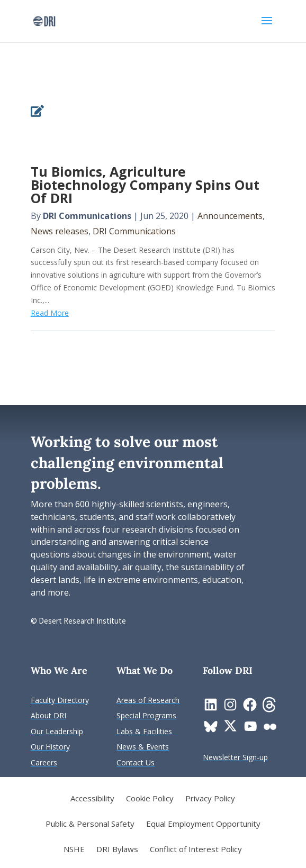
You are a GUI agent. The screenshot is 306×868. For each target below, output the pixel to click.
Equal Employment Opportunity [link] (203, 824)
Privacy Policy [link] (210, 799)
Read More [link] (50, 313)
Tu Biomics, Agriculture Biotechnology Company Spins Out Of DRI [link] (145, 185)
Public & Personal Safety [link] (90, 824)
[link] (44, 20)
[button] (267, 28)
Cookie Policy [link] (150, 799)
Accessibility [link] (92, 799)
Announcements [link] (230, 216)
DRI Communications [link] (87, 216)
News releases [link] (60, 231)
